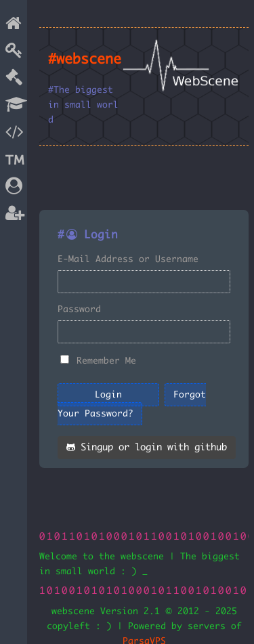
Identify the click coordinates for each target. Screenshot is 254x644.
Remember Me (106, 361)
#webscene (85, 60)
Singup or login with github (147, 448)
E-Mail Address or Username (128, 259)
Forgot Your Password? (132, 404)
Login (108, 395)
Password (79, 309)
